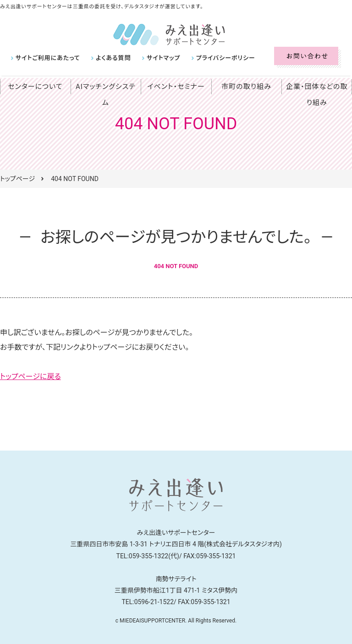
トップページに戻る (30, 377)
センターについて (35, 87)
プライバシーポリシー (212, 58)
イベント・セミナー (176, 87)
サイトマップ (154, 58)
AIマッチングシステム (105, 87)
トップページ (17, 179)
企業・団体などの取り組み (317, 95)
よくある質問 (107, 58)
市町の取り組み (247, 87)
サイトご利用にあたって (45, 58)
